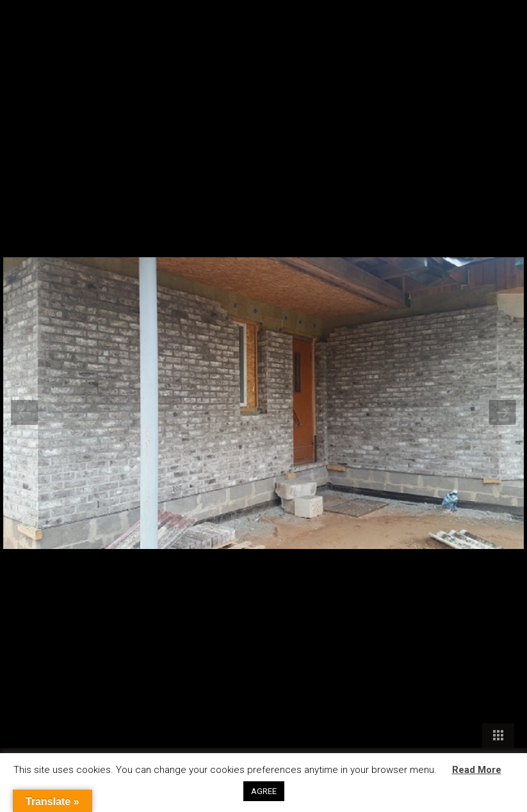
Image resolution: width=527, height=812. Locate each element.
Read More (477, 770)
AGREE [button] (264, 791)
